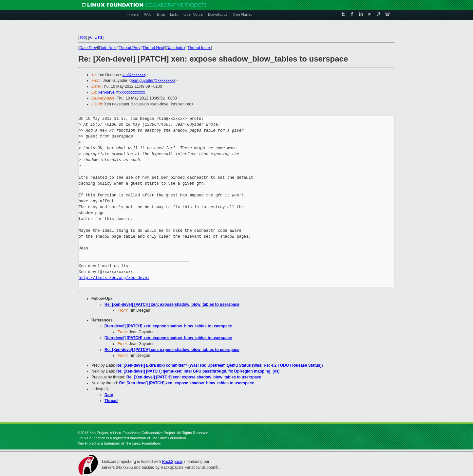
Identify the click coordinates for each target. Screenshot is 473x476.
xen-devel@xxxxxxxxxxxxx (122, 92)
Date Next (108, 48)
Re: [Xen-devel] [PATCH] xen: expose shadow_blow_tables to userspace (172, 304)
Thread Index (199, 48)
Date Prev (88, 48)
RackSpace (172, 462)
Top (82, 37)
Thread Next (153, 48)
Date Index (176, 48)
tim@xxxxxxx (134, 75)
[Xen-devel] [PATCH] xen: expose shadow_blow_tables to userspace (168, 326)
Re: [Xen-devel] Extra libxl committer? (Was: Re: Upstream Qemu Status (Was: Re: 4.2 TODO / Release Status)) (219, 365)
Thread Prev (129, 48)
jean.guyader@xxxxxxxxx (153, 81)
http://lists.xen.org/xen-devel (114, 278)
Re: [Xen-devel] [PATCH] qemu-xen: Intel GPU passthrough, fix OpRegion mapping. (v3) (198, 371)
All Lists (96, 37)
